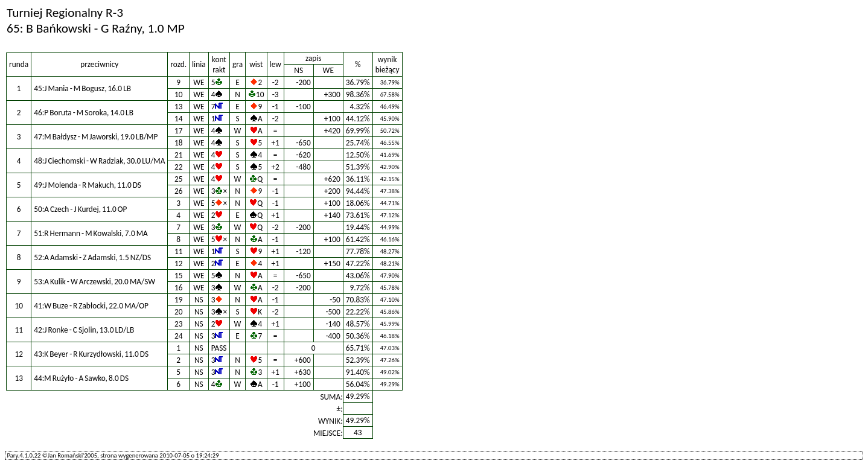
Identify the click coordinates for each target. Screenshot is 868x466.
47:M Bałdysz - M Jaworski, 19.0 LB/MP (96, 137)
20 (179, 312)
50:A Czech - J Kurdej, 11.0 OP (80, 209)
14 (179, 119)
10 (179, 94)
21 (179, 155)
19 (179, 300)
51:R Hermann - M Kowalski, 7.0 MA (91, 233)
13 (179, 107)
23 (179, 324)
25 (179, 179)
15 (179, 276)
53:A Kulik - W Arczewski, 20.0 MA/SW (94, 282)
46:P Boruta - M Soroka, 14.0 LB (84, 113)
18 (179, 143)
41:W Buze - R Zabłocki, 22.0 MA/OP (91, 306)
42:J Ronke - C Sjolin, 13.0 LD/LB (84, 330)
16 (179, 288)
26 (179, 191)
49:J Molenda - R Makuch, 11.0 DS (88, 185)
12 (179, 263)
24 (179, 336)
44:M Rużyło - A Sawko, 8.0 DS (81, 378)
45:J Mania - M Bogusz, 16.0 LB (82, 88)
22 (179, 167)
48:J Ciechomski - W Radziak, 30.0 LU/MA (99, 161)
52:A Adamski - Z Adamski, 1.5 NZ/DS (92, 257)
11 (179, 251)
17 (179, 131)
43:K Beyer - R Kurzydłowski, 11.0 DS (91, 354)
